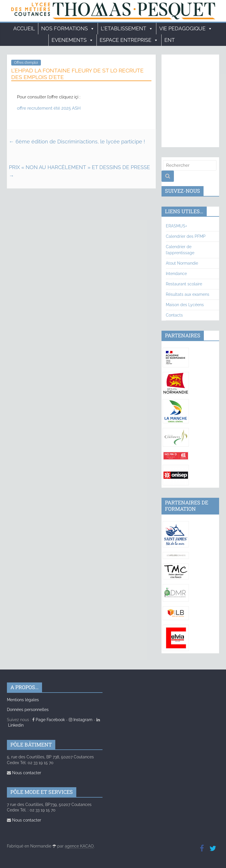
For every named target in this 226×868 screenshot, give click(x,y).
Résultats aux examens (188, 294)
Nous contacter (24, 773)
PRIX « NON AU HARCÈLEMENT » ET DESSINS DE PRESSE (79, 171)
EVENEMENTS (73, 40)
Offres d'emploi (26, 63)
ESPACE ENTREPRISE (129, 40)
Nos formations (68, 29)
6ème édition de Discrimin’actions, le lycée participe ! (77, 142)
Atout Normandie (182, 263)
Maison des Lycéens (185, 305)
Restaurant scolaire (184, 284)
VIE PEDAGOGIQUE (186, 29)
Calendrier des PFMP (186, 236)
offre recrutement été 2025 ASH (49, 108)
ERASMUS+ (176, 226)
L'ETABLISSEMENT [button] (127, 29)
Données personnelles (28, 710)
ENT (170, 40)
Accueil (24, 28)
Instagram (81, 720)
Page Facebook (49, 720)
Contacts (174, 315)
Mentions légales (23, 700)
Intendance (176, 274)
